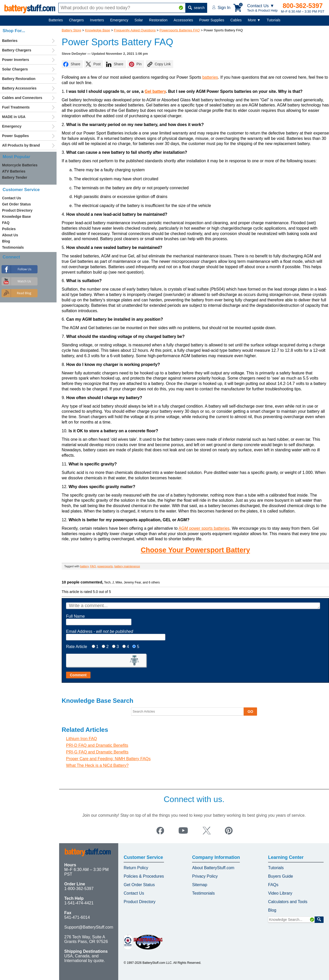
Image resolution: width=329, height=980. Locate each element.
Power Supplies (212, 20)
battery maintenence (127, 566)
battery (84, 566)
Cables (236, 20)
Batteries (56, 20)
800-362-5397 (303, 6)
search (196, 8)
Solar (139, 20)
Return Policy (136, 868)
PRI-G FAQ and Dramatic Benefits (97, 752)
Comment (78, 675)
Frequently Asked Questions (135, 30)
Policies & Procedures (144, 876)
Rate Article (77, 647)
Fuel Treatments (16, 107)
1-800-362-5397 (79, 889)
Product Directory (17, 210)
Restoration (158, 20)
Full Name (75, 616)
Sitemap (200, 885)
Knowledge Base (98, 30)
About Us (10, 235)
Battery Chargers (17, 50)
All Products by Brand (21, 145)
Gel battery (155, 91)
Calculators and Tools (288, 902)
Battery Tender (15, 177)
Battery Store (71, 30)
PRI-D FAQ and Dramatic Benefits (97, 745)
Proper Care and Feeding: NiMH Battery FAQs (108, 759)
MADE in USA (14, 117)
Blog (6, 241)
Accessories (183, 20)
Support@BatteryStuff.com (89, 927)
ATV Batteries (14, 171)
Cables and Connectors (22, 98)
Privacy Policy (205, 876)
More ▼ (254, 20)
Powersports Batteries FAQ (180, 30)
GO (250, 712)
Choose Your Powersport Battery (195, 550)
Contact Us (12, 198)
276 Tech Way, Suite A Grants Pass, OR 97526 (86, 939)
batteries (210, 77)
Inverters (97, 20)
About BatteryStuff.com (213, 868)
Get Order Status (16, 204)
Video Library (280, 893)
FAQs (273, 885)
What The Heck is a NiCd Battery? (97, 765)
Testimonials (13, 247)
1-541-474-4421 (79, 903)
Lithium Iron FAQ (81, 739)
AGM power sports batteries (204, 528)
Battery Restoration (19, 79)
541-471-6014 (77, 917)
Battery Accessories (19, 88)
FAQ (93, 566)
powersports (105, 566)
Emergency (119, 20)
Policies (9, 229)
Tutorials (274, 20)
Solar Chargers (15, 69)
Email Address (100, 631)
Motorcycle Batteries (20, 165)
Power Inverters (16, 60)
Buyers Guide (281, 876)
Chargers (76, 20)
